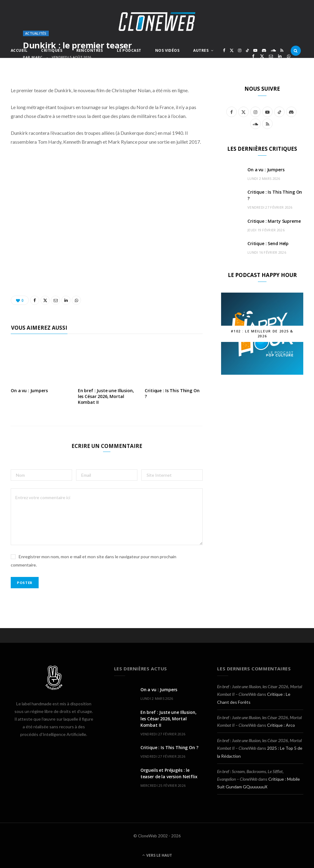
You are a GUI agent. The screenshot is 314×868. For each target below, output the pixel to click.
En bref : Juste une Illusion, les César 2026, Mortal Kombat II (106, 396)
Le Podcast (129, 50)
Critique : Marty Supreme (274, 221)
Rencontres (90, 50)
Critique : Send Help (268, 243)
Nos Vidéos (167, 50)
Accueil (19, 50)
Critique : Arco (281, 725)
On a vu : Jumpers (29, 390)
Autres (201, 50)
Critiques (52, 50)
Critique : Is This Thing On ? (172, 393)
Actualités (36, 33)
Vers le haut (157, 855)
